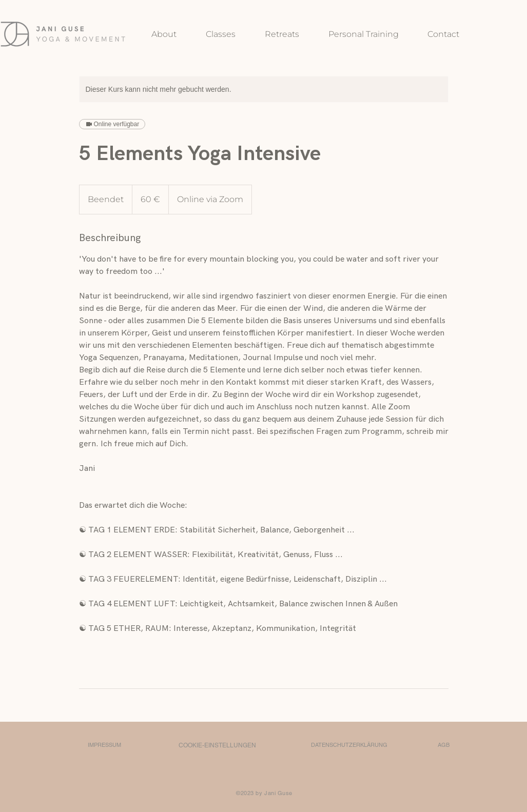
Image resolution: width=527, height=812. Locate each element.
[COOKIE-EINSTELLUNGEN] (218, 745)
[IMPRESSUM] (105, 745)
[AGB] (444, 745)
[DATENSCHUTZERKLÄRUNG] (349, 745)
